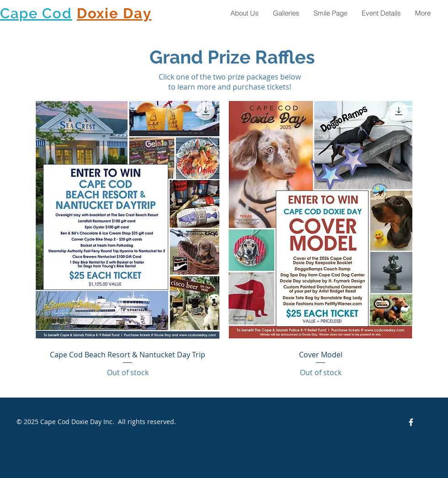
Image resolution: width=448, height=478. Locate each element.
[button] (286, 13)
